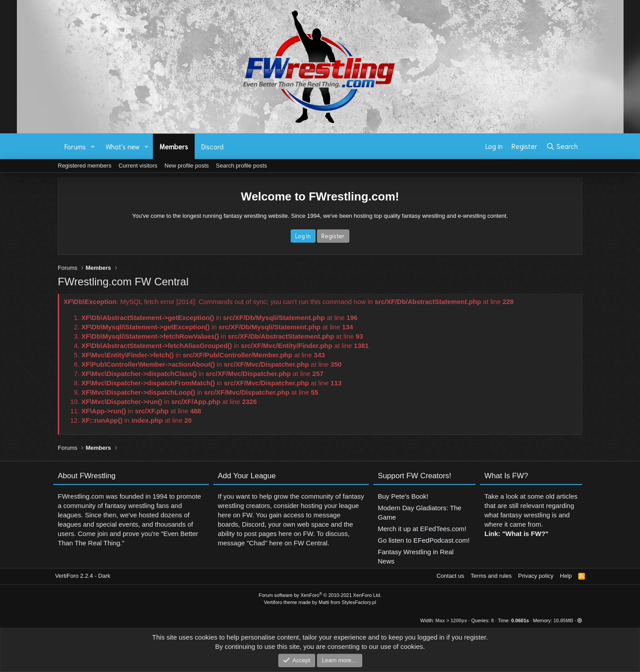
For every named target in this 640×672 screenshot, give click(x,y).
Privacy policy (536, 576)
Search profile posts (242, 166)
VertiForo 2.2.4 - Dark (83, 576)
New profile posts (187, 166)
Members (174, 146)
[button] (93, 146)
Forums (75, 146)
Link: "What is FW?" (516, 538)
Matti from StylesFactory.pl (347, 602)
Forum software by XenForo (320, 595)
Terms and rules (491, 576)
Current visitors (138, 166)
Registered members (85, 166)
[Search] (562, 146)
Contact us (450, 576)
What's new (123, 146)
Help (566, 576)
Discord (212, 146)
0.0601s (520, 620)
